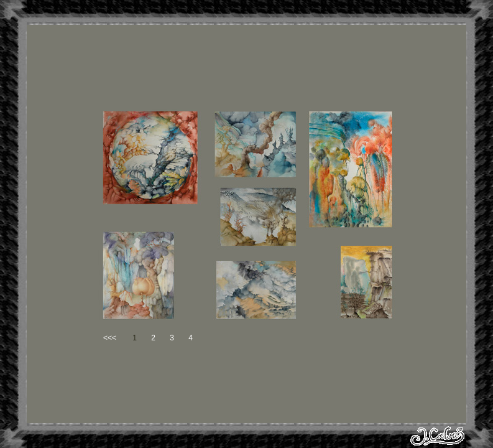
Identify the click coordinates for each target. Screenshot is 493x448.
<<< (110, 338)
